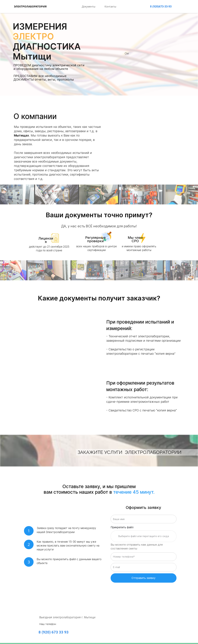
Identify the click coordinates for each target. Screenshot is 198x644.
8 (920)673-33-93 (161, 5)
